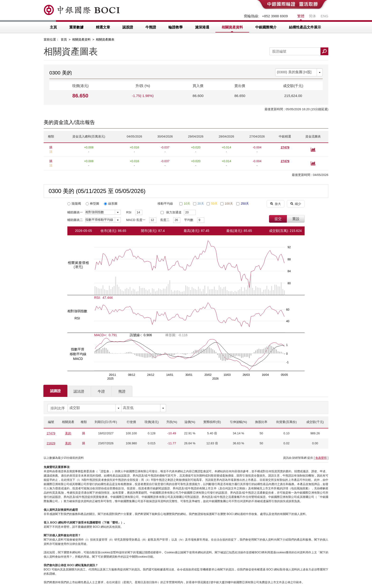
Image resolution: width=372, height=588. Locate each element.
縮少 (296, 204)
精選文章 (103, 27)
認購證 (55, 391)
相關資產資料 (232, 27)
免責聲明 (321, 458)
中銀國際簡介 (266, 27)
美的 (68, 433)
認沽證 (79, 391)
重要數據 (76, 27)
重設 (296, 219)
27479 (285, 147)
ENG (324, 16)
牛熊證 (151, 27)
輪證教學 (176, 27)
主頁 (53, 27)
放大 (276, 204)
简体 (312, 16)
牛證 (101, 391)
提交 (278, 219)
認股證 (128, 27)
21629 (51, 443)
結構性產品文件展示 (305, 27)
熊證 (122, 391)
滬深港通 (202, 27)
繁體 (301, 16)
